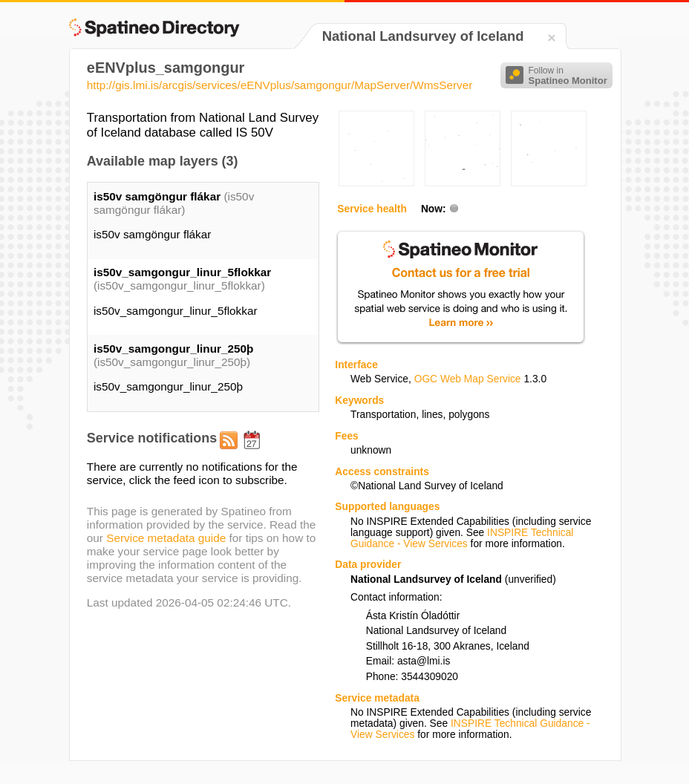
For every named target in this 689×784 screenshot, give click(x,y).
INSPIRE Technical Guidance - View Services (462, 538)
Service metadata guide (166, 538)
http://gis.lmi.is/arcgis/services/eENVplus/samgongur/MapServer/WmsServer (280, 85)
